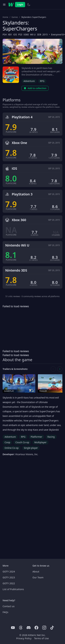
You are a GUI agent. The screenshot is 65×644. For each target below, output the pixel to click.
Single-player (31, 448)
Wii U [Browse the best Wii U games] (33, 34)
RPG (42, 81)
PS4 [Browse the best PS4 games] (5, 34)
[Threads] (21, 628)
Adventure (29, 81)
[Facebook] (36, 628)
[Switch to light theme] (29, 5)
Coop (7, 442)
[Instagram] (44, 628)
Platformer (37, 437)
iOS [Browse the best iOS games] (15, 34)
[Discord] (29, 628)
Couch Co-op (22, 442)
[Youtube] (13, 628)
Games (15, 17)
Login (20, 5)
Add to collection (35, 88)
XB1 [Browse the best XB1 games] (10, 34)
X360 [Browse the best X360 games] (26, 34)
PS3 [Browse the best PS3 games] (20, 34)
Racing (51, 437)
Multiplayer (40, 442)
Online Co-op (12, 448)
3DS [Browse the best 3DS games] (39, 34)
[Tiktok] (52, 628)
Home (5, 17)
